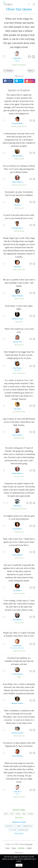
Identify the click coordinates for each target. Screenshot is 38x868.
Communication (22, 509)
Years (24, 373)
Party (23, 736)
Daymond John (23, 830)
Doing (19, 532)
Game (18, 476)
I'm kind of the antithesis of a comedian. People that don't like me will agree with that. (19, 661)
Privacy (14, 848)
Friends (20, 65)
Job (22, 558)
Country (31, 814)
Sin (19, 299)
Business (14, 126)
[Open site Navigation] (34, 4)
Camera (24, 126)
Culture (20, 185)
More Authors (19, 833)
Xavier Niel (9, 826)
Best (24, 65)
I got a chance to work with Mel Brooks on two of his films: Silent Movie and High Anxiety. (19, 422)
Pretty (16, 159)
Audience (16, 593)
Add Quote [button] (21, 848)
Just (22, 208)
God (16, 208)
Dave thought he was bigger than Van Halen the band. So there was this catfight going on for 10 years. (19, 355)
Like (23, 623)
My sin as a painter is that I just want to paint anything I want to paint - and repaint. (19, 283)
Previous (9, 71)
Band (14, 373)
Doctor (25, 185)
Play (22, 159)
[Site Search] (29, 4)
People (14, 65)
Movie (19, 438)
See (20, 593)
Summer (23, 651)
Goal (16, 532)
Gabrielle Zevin (28, 826)
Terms (8, 848)
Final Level (29, 844)
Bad (16, 345)
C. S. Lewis (13, 830)
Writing (23, 412)
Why (18, 651)
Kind (19, 159)
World (15, 231)
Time (16, 623)
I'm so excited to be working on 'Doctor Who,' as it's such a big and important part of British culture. (19, 169)
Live (20, 558)
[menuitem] (8, 848)
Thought (19, 373)
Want (16, 299)
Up (15, 476)
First (22, 345)
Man (16, 509)
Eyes (24, 814)
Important (14, 185)
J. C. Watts (18, 826)
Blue (23, 593)
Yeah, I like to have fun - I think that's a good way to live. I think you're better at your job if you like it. (19, 542)
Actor (19, 345)
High (23, 438)
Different (18, 412)
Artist (19, 208)
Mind (13, 509)
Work (19, 270)
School (19, 736)
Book (19, 623)
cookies (15, 857)
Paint (22, 299)
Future (17, 322)
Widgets (29, 848)
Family (18, 814)
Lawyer (19, 126)
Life (14, 412)
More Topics (19, 817)
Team (19, 231)
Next (30, 71)
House (23, 270)
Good (16, 558)
